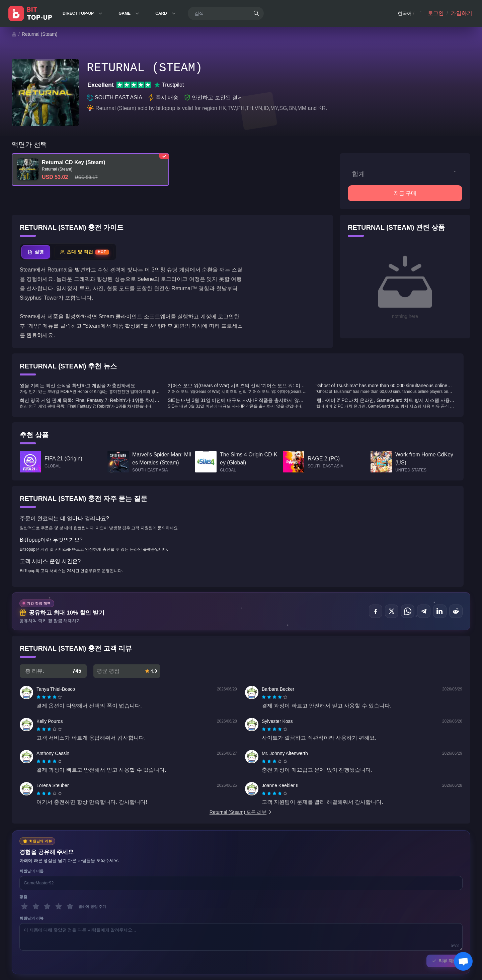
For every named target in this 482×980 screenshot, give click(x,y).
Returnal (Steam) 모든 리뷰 (241, 812)
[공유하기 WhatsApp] (408, 611)
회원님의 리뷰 (32, 918)
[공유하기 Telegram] (424, 611)
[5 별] (70, 906)
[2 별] (36, 906)
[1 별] (24, 906)
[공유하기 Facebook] (376, 611)
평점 (23, 897)
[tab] (36, 252)
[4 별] (59, 906)
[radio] (39, 697)
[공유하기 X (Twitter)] (392, 611)
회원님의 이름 (32, 871)
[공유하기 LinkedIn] (440, 611)
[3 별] (47, 906)
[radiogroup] (49, 697)
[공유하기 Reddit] (456, 611)
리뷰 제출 (445, 961)
